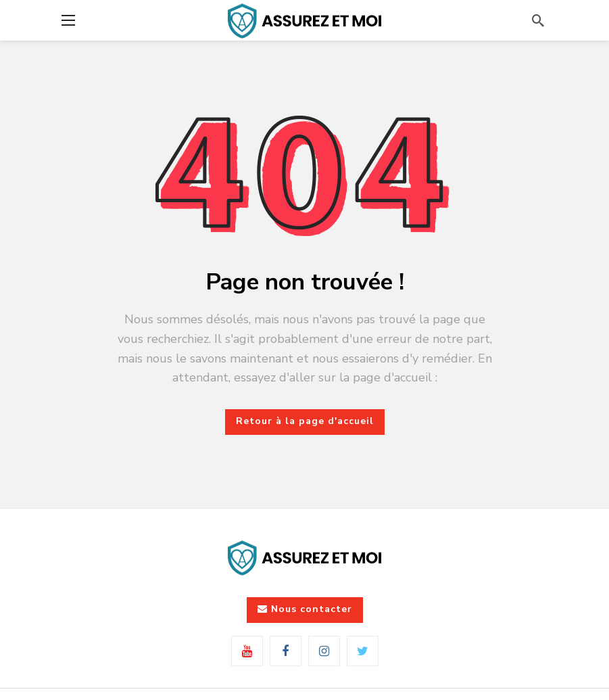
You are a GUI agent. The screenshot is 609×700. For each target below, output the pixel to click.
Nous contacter (305, 609)
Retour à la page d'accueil (305, 421)
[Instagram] (324, 651)
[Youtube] (247, 651)
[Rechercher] (538, 20)
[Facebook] (286, 651)
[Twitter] (363, 651)
